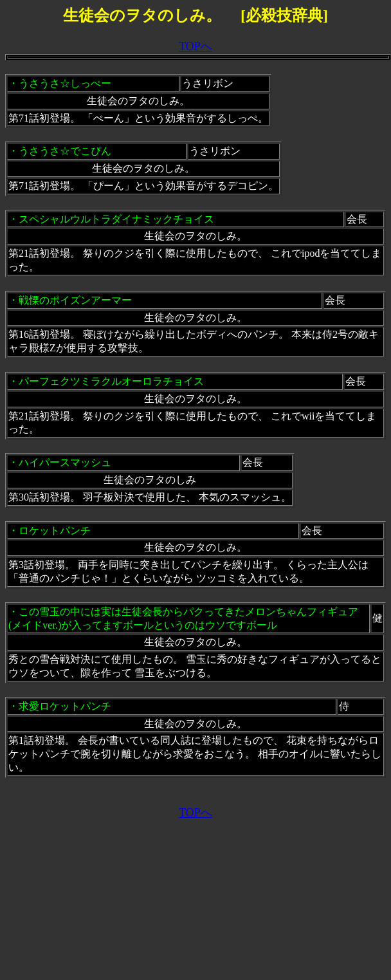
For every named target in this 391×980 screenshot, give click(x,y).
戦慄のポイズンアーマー (75, 300)
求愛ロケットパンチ (65, 706)
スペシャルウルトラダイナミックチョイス (116, 219)
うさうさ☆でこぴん (65, 151)
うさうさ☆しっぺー (65, 83)
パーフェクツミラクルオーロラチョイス (111, 381)
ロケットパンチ (55, 531)
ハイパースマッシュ (65, 462)
